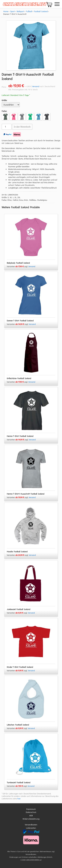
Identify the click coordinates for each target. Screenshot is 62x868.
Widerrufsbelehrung (31, 819)
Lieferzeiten (31, 828)
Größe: (4, 100)
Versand (36, 86)
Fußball (29, 11)
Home (6, 11)
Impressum (31, 809)
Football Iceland (41, 11)
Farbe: (4, 111)
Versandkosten (31, 825)
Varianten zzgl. (18, 266)
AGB (31, 815)
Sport (12, 11)
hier (19, 799)
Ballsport (20, 11)
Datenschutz (31, 812)
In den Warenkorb (22, 127)
